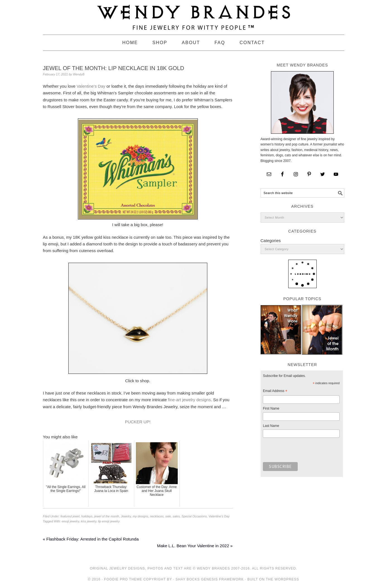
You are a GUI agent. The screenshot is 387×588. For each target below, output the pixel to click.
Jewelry (126, 516)
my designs (141, 516)
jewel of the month (107, 516)
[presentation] (305, 451)
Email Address (275, 392)
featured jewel (70, 516)
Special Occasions (194, 516)
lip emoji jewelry (109, 521)
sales (176, 516)
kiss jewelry (89, 521)
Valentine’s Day (91, 86)
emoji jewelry (70, 521)
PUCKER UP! (138, 422)
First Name (271, 408)
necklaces (157, 516)
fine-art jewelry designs (189, 400)
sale (168, 516)
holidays (87, 516)
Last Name (271, 426)
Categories (271, 241)
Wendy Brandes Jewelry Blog (194, 15)
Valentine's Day (219, 516)
